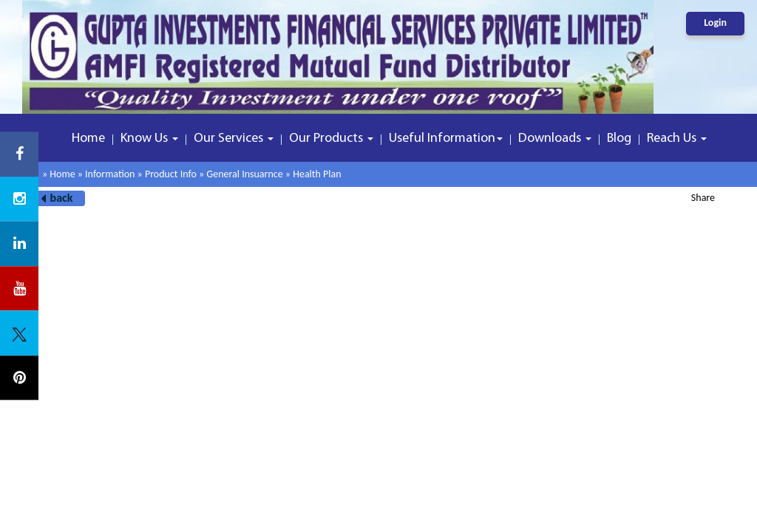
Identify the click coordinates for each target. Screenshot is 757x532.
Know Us (149, 139)
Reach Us (677, 139)
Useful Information (446, 139)
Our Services (234, 139)
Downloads (555, 139)
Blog (619, 139)
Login (715, 23)
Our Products (331, 139)
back (62, 198)
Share (703, 198)
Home (88, 139)
